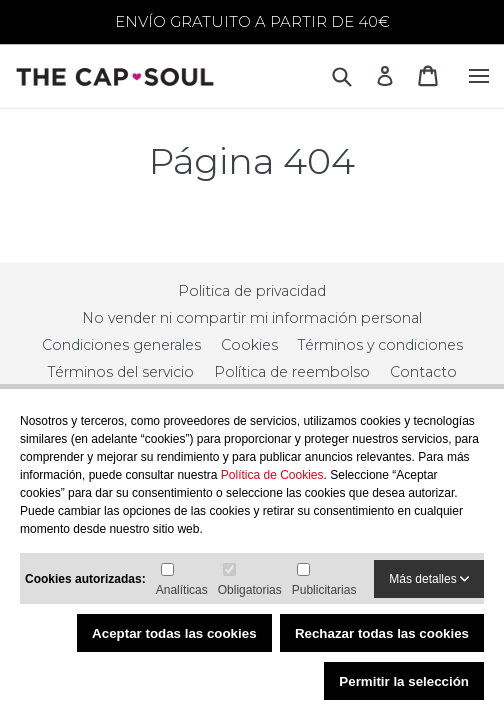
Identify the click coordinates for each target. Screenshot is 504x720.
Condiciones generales (121, 345)
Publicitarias (324, 590)
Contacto (423, 372)
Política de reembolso (292, 372)
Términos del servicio (121, 372)
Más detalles (429, 579)
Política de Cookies (272, 475)
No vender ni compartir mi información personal (252, 318)
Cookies (249, 345)
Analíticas (182, 590)
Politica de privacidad (252, 291)
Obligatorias (250, 590)
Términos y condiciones (380, 345)
